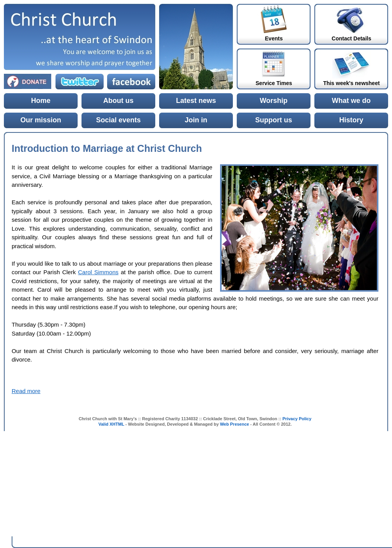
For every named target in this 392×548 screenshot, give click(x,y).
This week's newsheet (352, 83)
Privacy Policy (297, 419)
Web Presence (235, 424)
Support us (274, 120)
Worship (274, 101)
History (351, 120)
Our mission (41, 120)
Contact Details (352, 38)
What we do (351, 101)
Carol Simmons (98, 272)
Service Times (274, 83)
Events (274, 38)
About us (118, 101)
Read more (26, 391)
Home (41, 101)
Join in (196, 120)
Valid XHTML (111, 424)
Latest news (196, 101)
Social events (118, 120)
